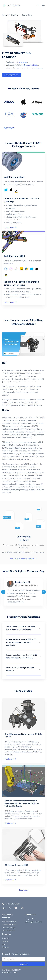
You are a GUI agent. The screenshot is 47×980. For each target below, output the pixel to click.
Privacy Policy (7, 972)
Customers (6, 938)
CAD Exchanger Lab (9, 931)
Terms (15, 972)
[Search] (38, 5)
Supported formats (32, 919)
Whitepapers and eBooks (34, 922)
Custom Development (9, 925)
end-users (23, 62)
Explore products (12, 75)
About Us (5, 941)
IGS (4, 363)
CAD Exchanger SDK (9, 928)
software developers (30, 65)
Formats (15, 15)
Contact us (6, 947)
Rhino (5, 410)
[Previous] (3, 592)
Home (5, 15)
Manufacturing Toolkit (9, 922)
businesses (38, 68)
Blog (4, 944)
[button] (23, 628)
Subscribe (23, 964)
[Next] (44, 592)
